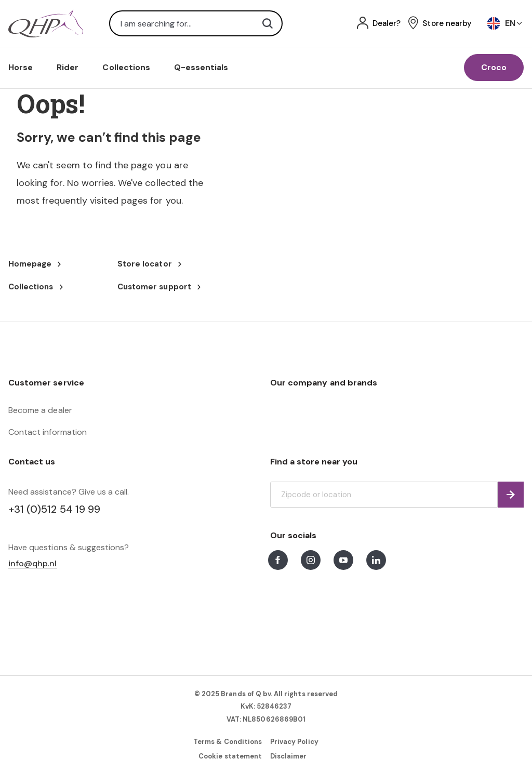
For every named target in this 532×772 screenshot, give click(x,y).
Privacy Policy (294, 742)
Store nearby (447, 24)
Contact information (48, 432)
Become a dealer (40, 410)
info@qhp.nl (33, 564)
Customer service (46, 383)
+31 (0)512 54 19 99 (54, 509)
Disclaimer (288, 756)
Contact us (32, 462)
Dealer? (387, 24)
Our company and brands (324, 383)
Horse (21, 67)
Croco (494, 67)
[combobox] (196, 23)
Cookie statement (230, 756)
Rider (68, 67)
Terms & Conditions (228, 742)
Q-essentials (201, 67)
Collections (126, 67)
